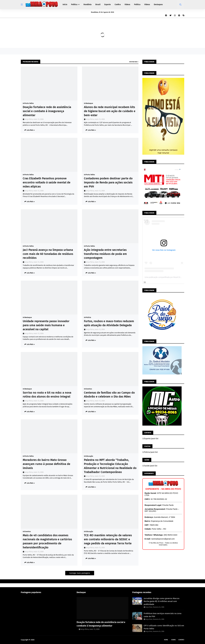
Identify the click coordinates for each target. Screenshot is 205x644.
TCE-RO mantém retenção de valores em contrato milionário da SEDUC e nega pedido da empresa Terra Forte (108, 539)
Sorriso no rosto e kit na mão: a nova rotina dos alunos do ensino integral (47, 395)
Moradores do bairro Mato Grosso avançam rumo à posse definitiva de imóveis (46, 464)
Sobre (173, 640)
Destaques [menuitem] (158, 5)
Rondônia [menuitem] (88, 5)
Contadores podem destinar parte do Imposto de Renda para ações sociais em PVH (108, 182)
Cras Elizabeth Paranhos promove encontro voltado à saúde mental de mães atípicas (47, 182)
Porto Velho (29, 103)
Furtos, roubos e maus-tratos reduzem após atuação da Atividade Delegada (109, 323)
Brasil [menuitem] (98, 5)
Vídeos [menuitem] (127, 5)
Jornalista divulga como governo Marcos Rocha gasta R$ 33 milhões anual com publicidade (162, 601)
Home (166, 640)
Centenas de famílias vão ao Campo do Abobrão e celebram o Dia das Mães (109, 395)
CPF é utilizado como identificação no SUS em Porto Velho (164, 627)
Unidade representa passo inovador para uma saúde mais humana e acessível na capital (46, 325)
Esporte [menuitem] (108, 5)
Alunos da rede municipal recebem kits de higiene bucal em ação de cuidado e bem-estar (110, 111)
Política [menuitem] (74, 5)
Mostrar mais (133, 62)
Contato (181, 640)
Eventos (89, 389)
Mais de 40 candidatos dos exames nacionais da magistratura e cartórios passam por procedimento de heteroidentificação (47, 541)
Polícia (88, 317)
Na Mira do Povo (41, 640)
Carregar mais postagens (80, 573)
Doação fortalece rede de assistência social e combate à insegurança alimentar (47, 111)
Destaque (89, 103)
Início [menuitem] (65, 5)
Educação (89, 456)
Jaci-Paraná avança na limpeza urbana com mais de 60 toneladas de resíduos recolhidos (48, 254)
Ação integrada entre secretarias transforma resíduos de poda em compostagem (105, 254)
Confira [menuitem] (118, 5)
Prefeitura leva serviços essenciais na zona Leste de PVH (163, 615)
